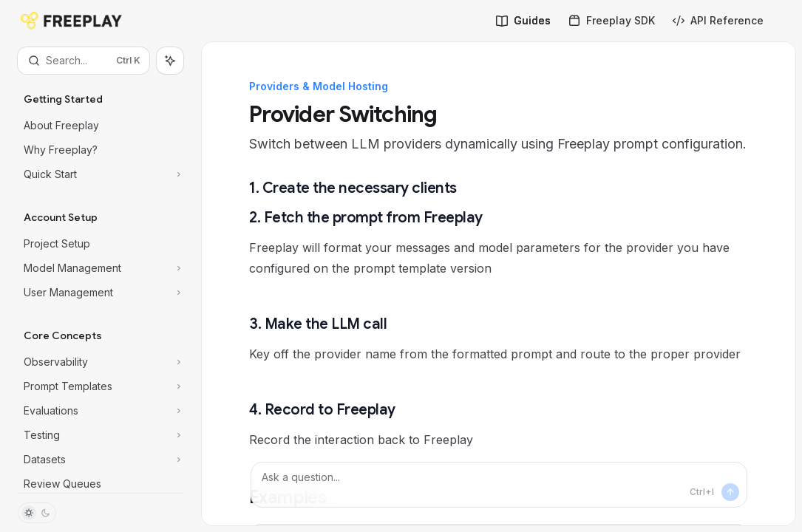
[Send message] (730, 492)
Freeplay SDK (612, 20)
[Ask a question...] (499, 485)
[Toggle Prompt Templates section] (101, 386)
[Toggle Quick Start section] (101, 174)
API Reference (718, 20)
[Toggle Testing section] (101, 435)
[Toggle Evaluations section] (101, 411)
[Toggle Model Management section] (101, 268)
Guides (523, 20)
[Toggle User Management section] (101, 293)
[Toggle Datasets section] (101, 460)
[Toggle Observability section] (101, 362)
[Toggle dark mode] (37, 513)
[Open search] (84, 61)
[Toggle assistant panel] (170, 61)
